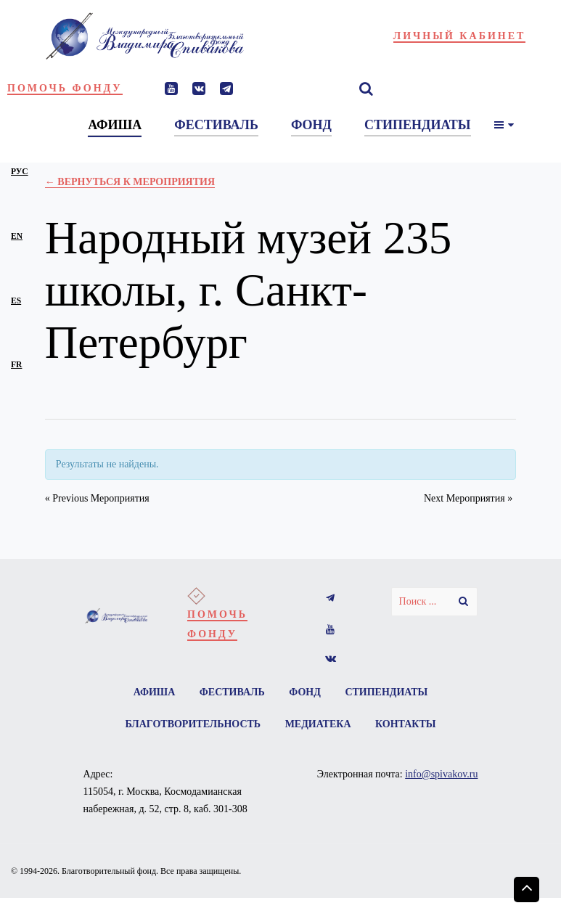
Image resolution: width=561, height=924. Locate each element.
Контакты (406, 724)
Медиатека (318, 724)
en (17, 236)
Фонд (305, 692)
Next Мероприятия (468, 498)
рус (20, 172)
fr (16, 365)
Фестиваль (232, 692)
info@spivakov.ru (441, 774)
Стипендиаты (386, 692)
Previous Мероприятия (97, 498)
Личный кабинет (460, 36)
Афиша (155, 692)
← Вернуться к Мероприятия (130, 182)
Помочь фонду (65, 88)
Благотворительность (193, 724)
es (16, 301)
